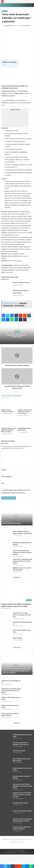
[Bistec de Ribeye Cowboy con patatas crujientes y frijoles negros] (6, 535)
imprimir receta (15, 118)
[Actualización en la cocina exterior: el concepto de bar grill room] (6, 616)
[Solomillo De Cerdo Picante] (6, 805)
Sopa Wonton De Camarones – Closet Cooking (17, 336)
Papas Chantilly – (18, 638)
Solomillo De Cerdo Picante (20, 803)
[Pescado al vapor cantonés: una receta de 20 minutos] (6, 829)
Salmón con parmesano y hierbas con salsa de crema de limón (25, 412)
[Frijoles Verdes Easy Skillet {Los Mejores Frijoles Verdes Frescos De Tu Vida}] (17, 593)
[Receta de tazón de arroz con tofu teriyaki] (6, 771)
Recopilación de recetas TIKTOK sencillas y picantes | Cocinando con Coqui (22, 795)
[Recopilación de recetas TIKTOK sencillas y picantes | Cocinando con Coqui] (6, 795)
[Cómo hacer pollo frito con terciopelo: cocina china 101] (6, 745)
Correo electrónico (7, 477)
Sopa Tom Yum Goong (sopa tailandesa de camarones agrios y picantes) (22, 553)
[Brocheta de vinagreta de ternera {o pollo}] (6, 545)
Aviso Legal (10, 851)
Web (3, 483)
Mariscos (5, 11)
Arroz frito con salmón (19, 751)
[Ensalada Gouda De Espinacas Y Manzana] (6, 779)
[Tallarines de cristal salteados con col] (6, 625)
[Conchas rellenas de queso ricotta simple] (6, 737)
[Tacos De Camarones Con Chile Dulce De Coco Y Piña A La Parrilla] (9, 422)
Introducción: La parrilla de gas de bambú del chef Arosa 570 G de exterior (22, 561)
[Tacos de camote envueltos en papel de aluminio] (28, 716)
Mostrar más (17, 577)
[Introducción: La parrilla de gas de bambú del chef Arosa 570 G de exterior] (6, 561)
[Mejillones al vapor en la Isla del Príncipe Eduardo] (6, 570)
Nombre (4, 470)
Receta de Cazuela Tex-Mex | (12, 523)
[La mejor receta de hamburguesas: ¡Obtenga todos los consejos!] (6, 821)
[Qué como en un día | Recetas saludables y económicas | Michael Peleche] (6, 787)
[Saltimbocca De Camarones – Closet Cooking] (6, 293)
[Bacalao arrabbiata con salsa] (6, 285)
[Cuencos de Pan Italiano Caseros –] (6, 813)
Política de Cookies (20, 851)
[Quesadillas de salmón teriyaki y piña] (25, 422)
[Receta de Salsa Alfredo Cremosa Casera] (28, 700)
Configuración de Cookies (10, 853)
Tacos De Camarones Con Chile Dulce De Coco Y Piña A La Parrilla (9, 430)
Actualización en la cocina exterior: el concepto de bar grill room (22, 615)
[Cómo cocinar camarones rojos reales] (6, 633)
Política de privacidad (24, 853)
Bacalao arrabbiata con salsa (21, 282)
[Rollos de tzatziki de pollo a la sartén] (28, 708)
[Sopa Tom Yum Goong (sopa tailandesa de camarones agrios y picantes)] (6, 553)
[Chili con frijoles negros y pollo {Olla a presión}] (6, 761)
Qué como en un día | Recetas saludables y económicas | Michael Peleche (23, 786)
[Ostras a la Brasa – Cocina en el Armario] (9, 404)
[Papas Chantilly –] (6, 641)
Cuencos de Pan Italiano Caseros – (23, 811)
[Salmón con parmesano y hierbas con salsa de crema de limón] (25, 404)
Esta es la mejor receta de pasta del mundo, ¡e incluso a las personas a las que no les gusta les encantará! (17, 671)
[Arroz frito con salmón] (6, 753)
